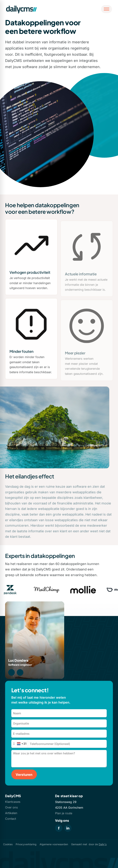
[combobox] (20, 744)
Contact (11, 819)
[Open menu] (107, 9)
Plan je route (64, 813)
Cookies (8, 844)
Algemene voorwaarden (54, 844)
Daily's (103, 844)
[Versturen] (24, 774)
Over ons (11, 807)
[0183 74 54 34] (11, 672)
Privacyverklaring (26, 844)
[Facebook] (59, 828)
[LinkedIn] (68, 828)
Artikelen (11, 813)
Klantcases (13, 802)
